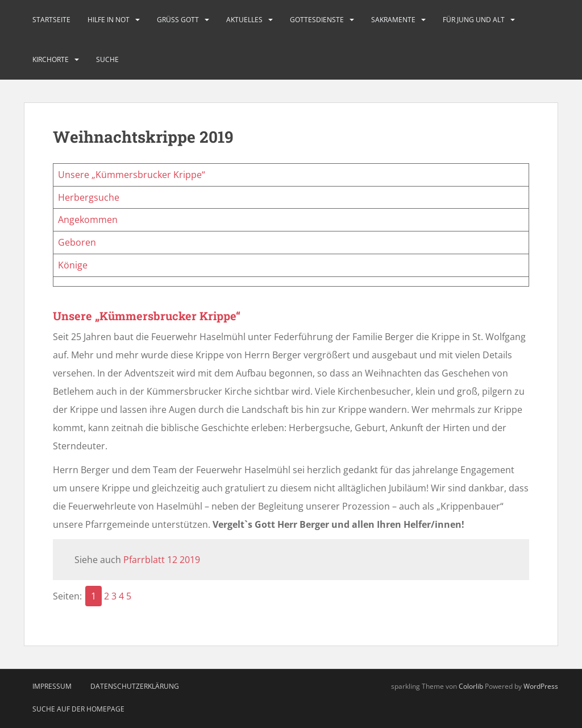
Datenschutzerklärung (135, 686)
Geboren (77, 242)
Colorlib (471, 686)
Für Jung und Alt (474, 20)
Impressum (52, 686)
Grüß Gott (178, 20)
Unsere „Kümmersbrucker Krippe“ (132, 175)
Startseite (51, 20)
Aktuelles (244, 20)
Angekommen (88, 220)
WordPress (541, 686)
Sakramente (393, 20)
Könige (73, 265)
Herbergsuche (89, 197)
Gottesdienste (317, 20)
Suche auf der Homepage (78, 709)
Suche (107, 59)
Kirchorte (51, 59)
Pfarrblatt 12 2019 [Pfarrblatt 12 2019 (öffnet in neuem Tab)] (162, 560)
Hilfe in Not (109, 20)
